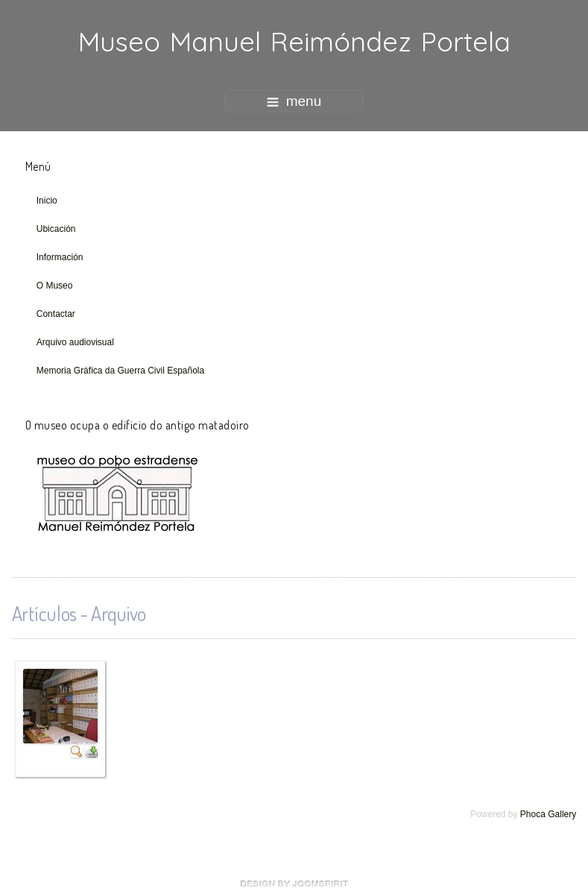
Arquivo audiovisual (75, 342)
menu (294, 101)
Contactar (56, 314)
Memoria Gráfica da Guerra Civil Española (120, 371)
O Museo (55, 286)
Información (60, 257)
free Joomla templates (294, 884)
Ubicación (56, 229)
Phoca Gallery (548, 814)
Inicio (47, 201)
